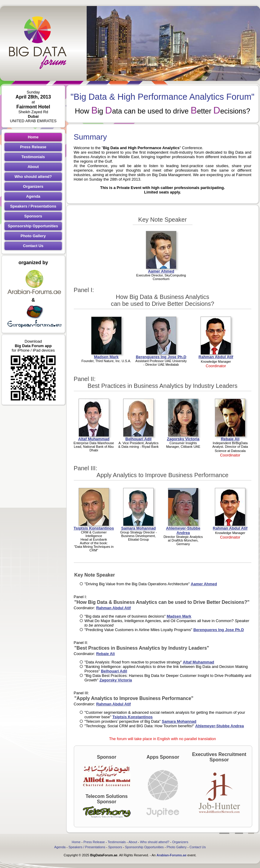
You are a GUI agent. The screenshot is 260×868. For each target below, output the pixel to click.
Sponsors (33, 216)
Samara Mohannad (179, 721)
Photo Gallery (33, 236)
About (33, 167)
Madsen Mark (179, 616)
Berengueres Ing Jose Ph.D (219, 630)
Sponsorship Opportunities (33, 226)
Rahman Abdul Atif (114, 608)
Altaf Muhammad (199, 662)
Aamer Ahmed (204, 584)
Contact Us (33, 246)
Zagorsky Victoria (116, 680)
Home (33, 137)
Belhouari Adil (114, 671)
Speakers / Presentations (33, 206)
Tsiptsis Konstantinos (133, 717)
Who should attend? (33, 177)
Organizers (33, 186)
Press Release (33, 147)
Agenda (33, 196)
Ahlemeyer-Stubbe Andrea (220, 726)
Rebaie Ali (105, 654)
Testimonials (33, 157)
